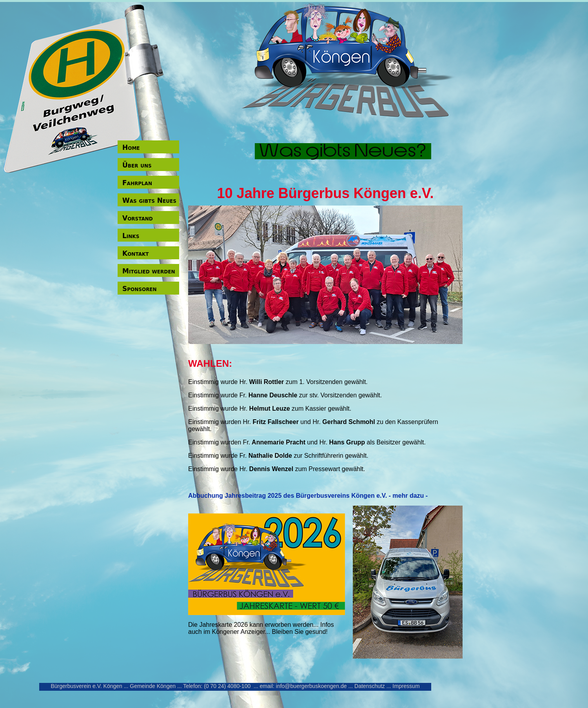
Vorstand (138, 218)
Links (131, 236)
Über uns (137, 165)
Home (131, 147)
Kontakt (135, 253)
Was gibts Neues (149, 200)
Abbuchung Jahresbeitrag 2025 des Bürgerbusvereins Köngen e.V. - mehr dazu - (308, 496)
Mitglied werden (149, 271)
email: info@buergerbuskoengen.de (303, 686)
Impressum (406, 686)
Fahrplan (137, 183)
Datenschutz (370, 686)
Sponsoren (140, 289)
